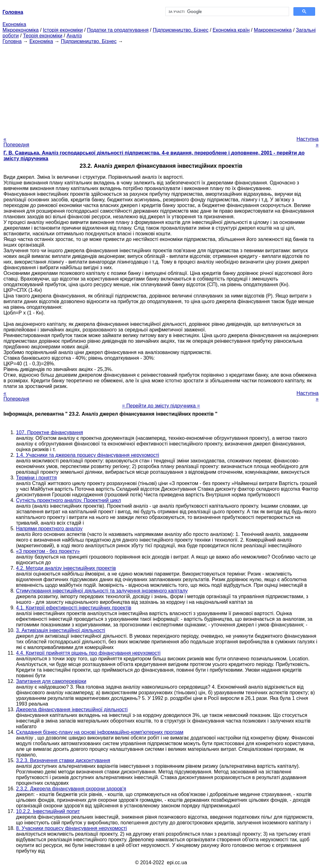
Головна (12, 41)
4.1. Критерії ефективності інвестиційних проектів (74, 608)
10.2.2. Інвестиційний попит (48, 811)
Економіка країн (231, 30)
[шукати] (227, 12)
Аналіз (74, 36)
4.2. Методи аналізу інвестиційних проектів (66, 568)
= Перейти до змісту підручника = (161, 406)
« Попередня (16, 142)
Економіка (14, 24)
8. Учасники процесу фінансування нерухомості (71, 828)
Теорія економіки (43, 36)
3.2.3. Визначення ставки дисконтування (63, 760)
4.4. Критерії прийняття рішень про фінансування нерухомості (88, 653)
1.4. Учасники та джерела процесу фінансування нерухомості (88, 455)
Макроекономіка (273, 30)
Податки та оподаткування (118, 30)
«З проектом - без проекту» (48, 551)
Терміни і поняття (36, 478)
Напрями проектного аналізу (49, 529)
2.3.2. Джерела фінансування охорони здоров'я (71, 789)
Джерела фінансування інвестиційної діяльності (72, 710)
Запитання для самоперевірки (51, 681)
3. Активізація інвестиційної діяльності (61, 630)
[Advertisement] (161, 88)
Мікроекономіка (21, 30)
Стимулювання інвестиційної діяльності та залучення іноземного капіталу (102, 591)
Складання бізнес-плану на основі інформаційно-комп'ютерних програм (100, 732)
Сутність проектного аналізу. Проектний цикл (68, 500)
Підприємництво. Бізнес (181, 30)
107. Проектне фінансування (49, 432)
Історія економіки (63, 30)
